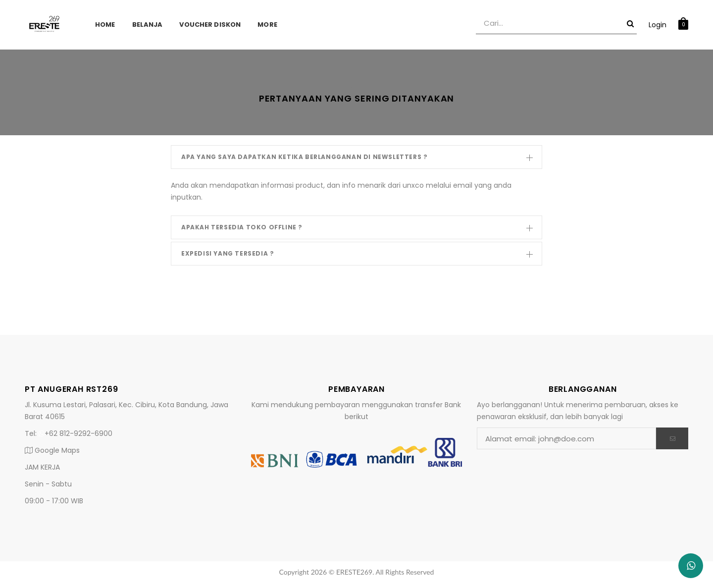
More (267, 25)
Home (105, 25)
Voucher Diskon (210, 25)
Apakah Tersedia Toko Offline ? (357, 230)
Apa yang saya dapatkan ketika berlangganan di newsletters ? (357, 159)
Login (658, 25)
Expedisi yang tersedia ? (357, 256)
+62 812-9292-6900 (76, 433)
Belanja (148, 25)
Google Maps (52, 450)
